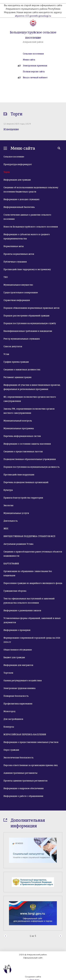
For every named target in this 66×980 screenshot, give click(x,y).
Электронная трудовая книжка (19, 688)
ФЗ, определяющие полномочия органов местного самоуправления (30, 399)
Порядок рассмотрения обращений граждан (26, 316)
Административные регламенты (21, 773)
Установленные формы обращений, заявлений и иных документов (32, 620)
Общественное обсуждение (18, 650)
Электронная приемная (35, 66)
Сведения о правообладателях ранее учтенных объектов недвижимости (33, 554)
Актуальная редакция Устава (18, 544)
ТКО (6, 277)
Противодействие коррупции (19, 475)
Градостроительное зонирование (21, 293)
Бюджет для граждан (14, 657)
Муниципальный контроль (18, 421)
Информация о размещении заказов (22, 611)
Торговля (8, 673)
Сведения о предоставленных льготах (23, 452)
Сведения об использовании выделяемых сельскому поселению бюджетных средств (31, 190)
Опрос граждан (11, 750)
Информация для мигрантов (18, 665)
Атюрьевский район (33, 42)
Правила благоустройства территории (23, 498)
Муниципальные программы (19, 428)
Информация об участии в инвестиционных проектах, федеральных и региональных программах (32, 387)
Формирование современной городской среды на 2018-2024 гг (32, 640)
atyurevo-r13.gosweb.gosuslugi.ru (33, 16)
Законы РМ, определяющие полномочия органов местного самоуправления (29, 411)
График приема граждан (16, 362)
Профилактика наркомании (18, 704)
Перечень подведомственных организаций (26, 482)
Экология (8, 505)
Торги (7, 172)
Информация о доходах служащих (21, 199)
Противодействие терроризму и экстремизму (27, 269)
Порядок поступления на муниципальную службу (30, 323)
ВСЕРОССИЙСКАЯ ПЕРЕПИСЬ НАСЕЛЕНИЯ (25, 735)
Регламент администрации (18, 377)
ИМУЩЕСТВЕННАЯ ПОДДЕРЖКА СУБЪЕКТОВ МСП (29, 536)
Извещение (11, 129)
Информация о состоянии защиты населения (27, 444)
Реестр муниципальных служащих (22, 339)
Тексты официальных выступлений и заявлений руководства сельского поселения (29, 601)
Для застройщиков (13, 719)
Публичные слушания (15, 262)
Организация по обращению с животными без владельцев (28, 573)
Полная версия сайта (34, 72)
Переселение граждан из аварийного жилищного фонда (33, 583)
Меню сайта (29, 60)
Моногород (9, 711)
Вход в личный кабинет (35, 78)
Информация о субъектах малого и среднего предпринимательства (27, 237)
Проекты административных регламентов (26, 781)
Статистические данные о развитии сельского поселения (27, 217)
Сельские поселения (33, 54)
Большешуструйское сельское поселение (33, 35)
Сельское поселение (14, 157)
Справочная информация (17, 300)
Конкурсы (9, 727)
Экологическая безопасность (18, 758)
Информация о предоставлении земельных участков (31, 742)
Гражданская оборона (15, 591)
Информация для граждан (17, 180)
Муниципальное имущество (18, 285)
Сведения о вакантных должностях (22, 370)
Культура (8, 490)
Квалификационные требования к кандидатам (28, 331)
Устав (6, 354)
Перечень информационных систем (22, 436)
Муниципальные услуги (16, 513)
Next (60, 936)
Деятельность (11, 521)
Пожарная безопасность (16, 696)
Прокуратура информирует (18, 164)
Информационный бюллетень (19, 207)
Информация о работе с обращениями (23, 796)
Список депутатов (13, 347)
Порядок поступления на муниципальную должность (32, 467)
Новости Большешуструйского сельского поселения (31, 227)
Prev (6, 936)
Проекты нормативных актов (19, 254)
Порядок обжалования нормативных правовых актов (32, 308)
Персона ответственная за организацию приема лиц (31, 765)
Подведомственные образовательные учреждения (30, 459)
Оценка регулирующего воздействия (23, 681)
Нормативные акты (14, 246)
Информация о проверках (17, 630)
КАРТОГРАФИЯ (11, 564)
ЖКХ (6, 529)
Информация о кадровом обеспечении (24, 788)
